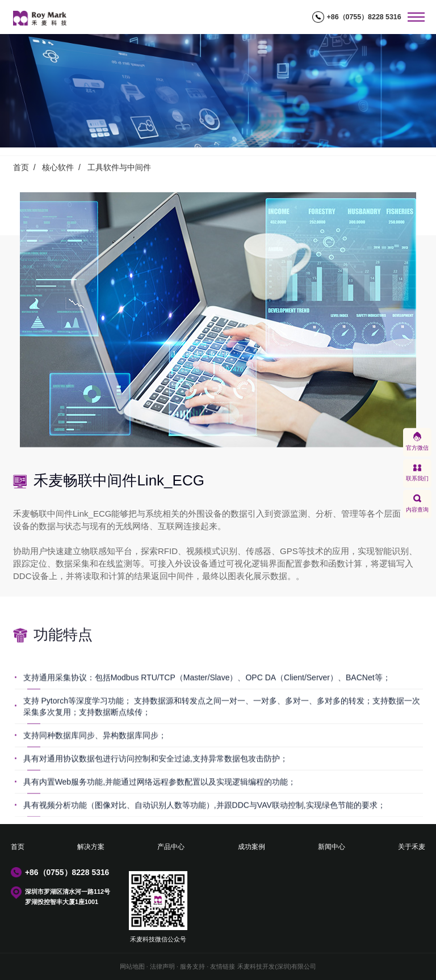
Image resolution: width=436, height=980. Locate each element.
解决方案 (91, 847)
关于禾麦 (412, 847)
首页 (21, 167)
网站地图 (132, 966)
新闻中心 (332, 847)
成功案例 (251, 847)
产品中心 (171, 847)
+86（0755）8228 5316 (364, 17)
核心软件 (58, 167)
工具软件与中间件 (119, 167)
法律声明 (162, 966)
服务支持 (192, 966)
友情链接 (223, 966)
